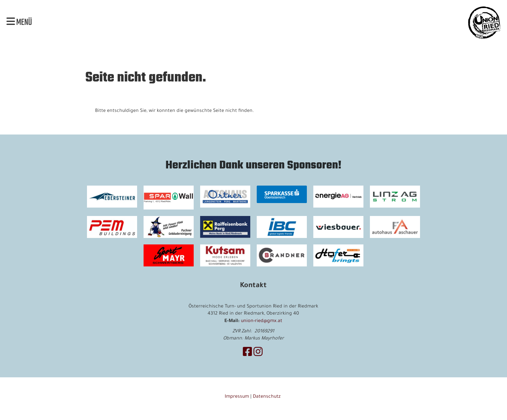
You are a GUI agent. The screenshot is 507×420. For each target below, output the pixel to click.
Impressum (237, 397)
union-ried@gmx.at (262, 321)
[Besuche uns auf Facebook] (247, 354)
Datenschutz (267, 397)
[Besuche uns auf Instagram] (258, 354)
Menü (19, 23)
